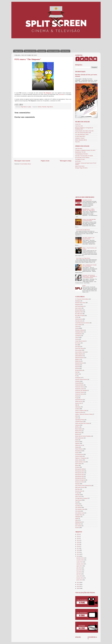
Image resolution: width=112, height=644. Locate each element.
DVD (76, 345)
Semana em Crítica (80, 482)
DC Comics (78, 343)
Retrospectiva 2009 (80, 469)
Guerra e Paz (78, 403)
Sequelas (77, 484)
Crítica (77, 337)
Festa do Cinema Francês (81, 379)
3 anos (84, 286)
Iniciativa (77, 409)
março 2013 (79, 576)
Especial (77, 367)
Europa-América (79, 370)
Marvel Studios (79, 429)
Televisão (44, 107)
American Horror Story (80, 303)
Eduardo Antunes (79, 363)
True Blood (78, 506)
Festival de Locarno (80, 389)
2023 (78, 536)
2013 (78, 556)
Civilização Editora (79, 332)
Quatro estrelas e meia (80, 462)
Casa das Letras (79, 321)
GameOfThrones (79, 400)
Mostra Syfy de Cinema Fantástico (83, 436)
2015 (78, 552)
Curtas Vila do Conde (80, 341)
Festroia (77, 396)
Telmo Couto (78, 496)
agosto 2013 (79, 566)
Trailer (77, 504)
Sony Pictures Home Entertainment (83, 485)
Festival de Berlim (79, 385)
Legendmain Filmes (80, 420)
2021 (78, 540)
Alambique (78, 301)
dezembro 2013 (80, 558)
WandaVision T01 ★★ (80, 152)
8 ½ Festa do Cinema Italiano (82, 299)
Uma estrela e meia (80, 513)
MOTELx (77, 427)
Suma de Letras (79, 491)
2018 (78, 546)
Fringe (77, 398)
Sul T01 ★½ (78, 161)
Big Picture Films (79, 312)
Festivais (77, 381)
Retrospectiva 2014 (80, 478)
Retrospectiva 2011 (80, 473)
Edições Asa (78, 361)
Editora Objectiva (79, 354)
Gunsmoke (61, 94)
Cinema (77, 328)
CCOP (77, 317)
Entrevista (78, 365)
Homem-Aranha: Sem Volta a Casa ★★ (84, 131)
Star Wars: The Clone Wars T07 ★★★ (84, 156)
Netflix (77, 440)
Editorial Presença (79, 358)
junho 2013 (79, 570)
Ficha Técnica (65, 51)
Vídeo (77, 520)
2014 (78, 554)
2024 (78, 534)
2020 (78, 542)
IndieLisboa (78, 407)
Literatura (77, 425)
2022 (78, 538)
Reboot (77, 465)
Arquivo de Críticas (30, 51)
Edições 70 (78, 359)
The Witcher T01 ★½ (80, 159)
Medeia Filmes (79, 431)
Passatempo (78, 451)
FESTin (77, 374)
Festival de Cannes (80, 387)
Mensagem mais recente (22, 161)
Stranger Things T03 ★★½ (81, 168)
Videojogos (78, 517)
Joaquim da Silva (79, 412)
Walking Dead (78, 522)
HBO (76, 405)
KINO (77, 416)
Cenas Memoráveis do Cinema (82, 323)
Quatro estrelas (79, 460)
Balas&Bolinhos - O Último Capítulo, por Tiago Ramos (89, 210)
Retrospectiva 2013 (80, 476)
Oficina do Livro (79, 445)
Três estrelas (78, 507)
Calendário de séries (87, 200)
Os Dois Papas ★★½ (80, 136)
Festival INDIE (79, 383)
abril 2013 (79, 574)
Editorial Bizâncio (79, 356)
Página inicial (18, 51)
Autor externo (78, 308)
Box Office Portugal (80, 315)
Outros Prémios (79, 449)
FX (76, 376)
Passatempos (42, 51)
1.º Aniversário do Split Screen (83, 230)
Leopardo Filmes (79, 421)
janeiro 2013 (79, 580)
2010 (78, 586)
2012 (78, 582)
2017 (78, 548)
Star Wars (78, 489)
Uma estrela (78, 511)
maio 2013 (79, 572)
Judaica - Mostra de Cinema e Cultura (84, 414)
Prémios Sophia (79, 456)
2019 (78, 544)
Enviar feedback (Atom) (26, 164)
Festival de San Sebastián (81, 390)
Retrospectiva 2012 (80, 475)
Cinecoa (77, 326)
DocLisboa (78, 346)
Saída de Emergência (80, 480)
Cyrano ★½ (78, 124)
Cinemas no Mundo (80, 330)
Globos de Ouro (79, 401)
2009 (78, 588)
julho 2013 (79, 568)
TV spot (77, 493)
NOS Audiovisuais (79, 438)
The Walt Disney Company (81, 498)
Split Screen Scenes (80, 487)
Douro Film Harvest (80, 348)
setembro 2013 (80, 564)
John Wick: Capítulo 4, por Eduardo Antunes (88, 238)
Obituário (77, 443)
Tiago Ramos (50, 107)
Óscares (77, 528)
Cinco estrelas (78, 325)
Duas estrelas (78, 350)
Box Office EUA (79, 314)
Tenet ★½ (78, 142)
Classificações (79, 334)
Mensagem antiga (66, 161)
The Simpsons (47, 93)
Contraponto (78, 336)
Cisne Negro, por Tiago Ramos (83, 258)
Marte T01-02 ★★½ (80, 166)
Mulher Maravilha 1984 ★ (81, 140)
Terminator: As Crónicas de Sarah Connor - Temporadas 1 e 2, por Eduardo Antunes (90, 276)
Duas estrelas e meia (80, 352)
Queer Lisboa (78, 464)
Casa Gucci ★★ (79, 126)
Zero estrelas (78, 526)
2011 (78, 584)
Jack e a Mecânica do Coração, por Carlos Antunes (90, 265)
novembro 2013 (80, 560)
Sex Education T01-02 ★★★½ (82, 158)
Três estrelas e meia (80, 509)
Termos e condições (53, 51)
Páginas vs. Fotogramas (81, 458)
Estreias (77, 368)
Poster (77, 453)
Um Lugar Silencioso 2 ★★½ (82, 134)
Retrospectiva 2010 (80, 471)
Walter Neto (78, 524)
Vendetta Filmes (79, 515)
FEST (77, 372)
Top (76, 502)
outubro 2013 (80, 562)
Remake (77, 467)
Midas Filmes (78, 433)
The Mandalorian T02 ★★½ (82, 154)
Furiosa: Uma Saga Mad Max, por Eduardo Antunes (89, 220)
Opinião (77, 447)
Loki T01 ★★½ (79, 148)
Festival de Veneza (80, 394)
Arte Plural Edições (80, 306)
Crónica (77, 339)
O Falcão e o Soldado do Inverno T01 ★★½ (85, 150)
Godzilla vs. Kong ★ (80, 138)
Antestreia (78, 304)
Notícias (40, 107)
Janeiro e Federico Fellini (81, 411)
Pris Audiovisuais (79, 454)
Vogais (77, 518)
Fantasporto (78, 378)
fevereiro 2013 (80, 578)
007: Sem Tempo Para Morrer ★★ (83, 133)
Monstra (77, 434)
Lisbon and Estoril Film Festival (82, 423)
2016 (78, 550)
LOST (77, 418)
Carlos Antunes (79, 319)
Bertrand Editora (79, 310)
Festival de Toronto (80, 392)
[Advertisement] (45, 43)
